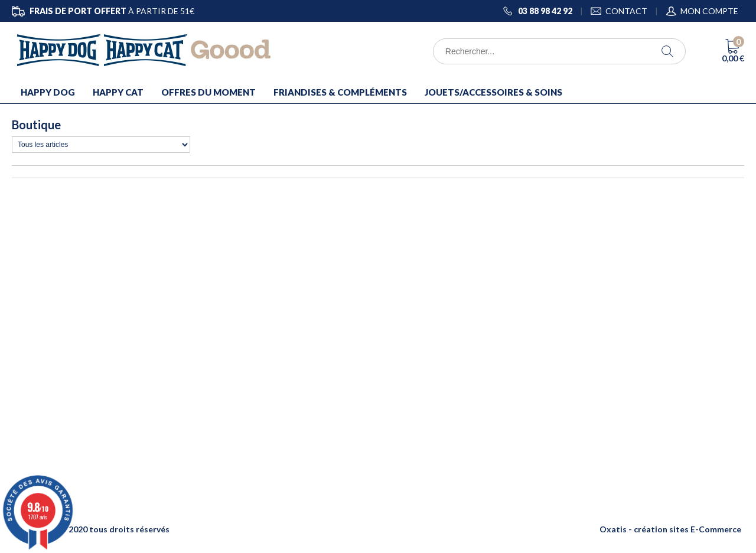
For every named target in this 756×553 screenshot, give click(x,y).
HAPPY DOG (48, 92)
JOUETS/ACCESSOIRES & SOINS (493, 92)
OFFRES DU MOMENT (208, 92)
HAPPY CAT (118, 92)
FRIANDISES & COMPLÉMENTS (340, 92)
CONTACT (626, 11)
